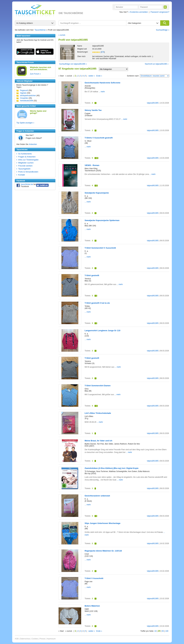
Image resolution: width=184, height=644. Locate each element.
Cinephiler (24, 98)
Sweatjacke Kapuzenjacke (97, 193)
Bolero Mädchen (92, 606)
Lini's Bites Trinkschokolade (98, 413)
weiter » (92, 76)
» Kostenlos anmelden (138, 12)
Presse (42, 639)
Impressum (51, 639)
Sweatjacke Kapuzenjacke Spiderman (102, 220)
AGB (17, 639)
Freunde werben (25, 166)
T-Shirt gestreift (92, 275)
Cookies (35, 639)
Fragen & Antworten (27, 157)
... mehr (101, 92)
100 (167, 631)
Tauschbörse (40, 30)
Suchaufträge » (163, 30)
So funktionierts (25, 154)
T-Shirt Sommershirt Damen (98, 386)
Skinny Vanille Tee (93, 110)
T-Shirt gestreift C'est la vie (97, 303)
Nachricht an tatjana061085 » (157, 64)
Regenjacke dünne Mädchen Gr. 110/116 (103, 551)
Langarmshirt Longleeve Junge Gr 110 (102, 331)
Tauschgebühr (24, 169)
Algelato (23, 93)
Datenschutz (25, 639)
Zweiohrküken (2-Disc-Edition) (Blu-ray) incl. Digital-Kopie (112, 468)
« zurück (62, 35)
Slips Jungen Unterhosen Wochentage (102, 523)
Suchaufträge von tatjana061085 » (73, 64)
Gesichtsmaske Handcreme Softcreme (102, 83)
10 (155, 631)
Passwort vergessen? (160, 12)
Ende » (99, 76)
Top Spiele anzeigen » (25, 123)
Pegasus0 (24, 90)
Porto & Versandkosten (28, 172)
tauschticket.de (27, 184)
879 (103, 52)
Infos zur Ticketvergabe (28, 160)
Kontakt (22, 175)
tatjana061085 (153, 103)
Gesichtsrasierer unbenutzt (97, 496)
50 (163, 631)
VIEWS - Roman (92, 165)
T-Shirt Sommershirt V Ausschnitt (100, 248)
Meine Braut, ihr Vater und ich (98, 441)
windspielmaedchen (28, 96)
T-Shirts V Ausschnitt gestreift (99, 138)
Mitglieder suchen (26, 163)
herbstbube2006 (27, 101)
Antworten (33, 144)
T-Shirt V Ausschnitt (94, 578)
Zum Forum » (35, 74)
